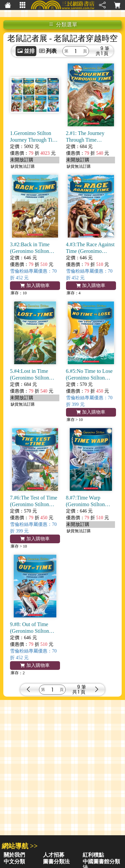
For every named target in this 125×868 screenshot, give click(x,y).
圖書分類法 (56, 861)
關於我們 (14, 855)
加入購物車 (35, 285)
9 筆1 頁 (105, 51)
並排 (26, 51)
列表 (48, 51)
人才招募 (54, 855)
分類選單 (63, 25)
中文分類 (14, 861)
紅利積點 (93, 855)
